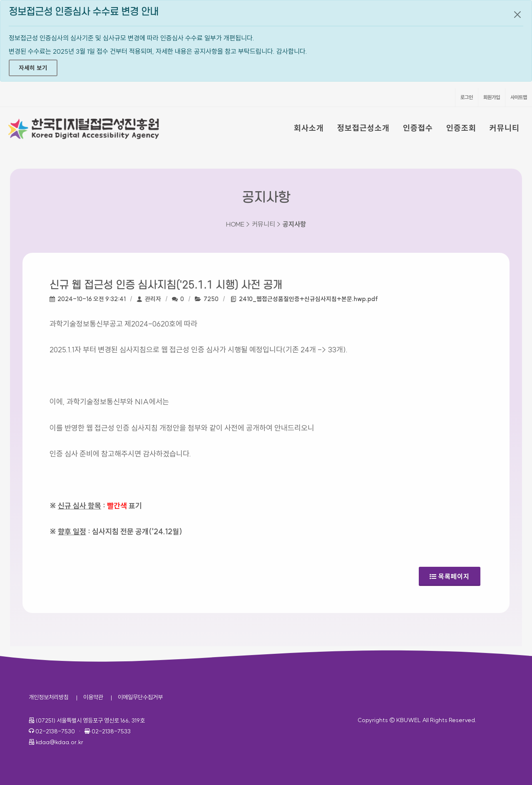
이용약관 (93, 697)
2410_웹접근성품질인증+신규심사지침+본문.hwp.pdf (308, 299)
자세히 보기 (33, 68)
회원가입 (492, 97)
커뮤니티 (505, 128)
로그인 (467, 97)
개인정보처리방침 (49, 697)
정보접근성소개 (363, 128)
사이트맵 (519, 97)
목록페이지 (450, 574)
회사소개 (309, 128)
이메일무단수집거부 (140, 697)
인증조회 (461, 128)
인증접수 (418, 128)
